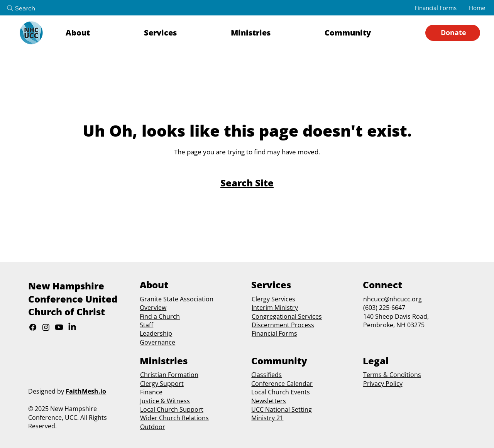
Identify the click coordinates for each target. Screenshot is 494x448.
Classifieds (266, 375)
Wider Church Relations (174, 418)
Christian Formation (169, 375)
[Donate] (453, 33)
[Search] (27, 8)
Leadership (156, 333)
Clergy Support (162, 384)
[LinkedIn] (72, 327)
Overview (153, 308)
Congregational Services (287, 316)
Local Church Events (281, 392)
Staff (146, 325)
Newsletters (269, 401)
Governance (157, 342)
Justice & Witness (165, 401)
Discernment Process (283, 325)
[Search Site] (247, 183)
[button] (100, 33)
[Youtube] (59, 327)
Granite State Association (177, 299)
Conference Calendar (282, 384)
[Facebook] (33, 327)
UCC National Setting (282, 409)
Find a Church (160, 316)
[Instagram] (46, 327)
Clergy (261, 299)
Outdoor (153, 427)
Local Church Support (172, 409)
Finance (151, 392)
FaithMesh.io (86, 391)
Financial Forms (274, 333)
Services (283, 299)
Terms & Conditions (392, 375)
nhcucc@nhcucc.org (392, 299)
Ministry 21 (267, 418)
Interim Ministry (275, 308)
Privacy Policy (383, 384)
